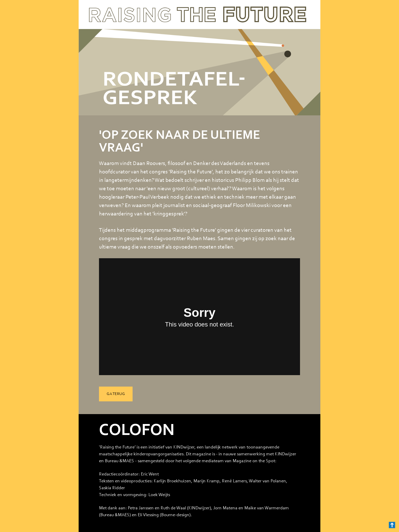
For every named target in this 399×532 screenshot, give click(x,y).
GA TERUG (116, 394)
